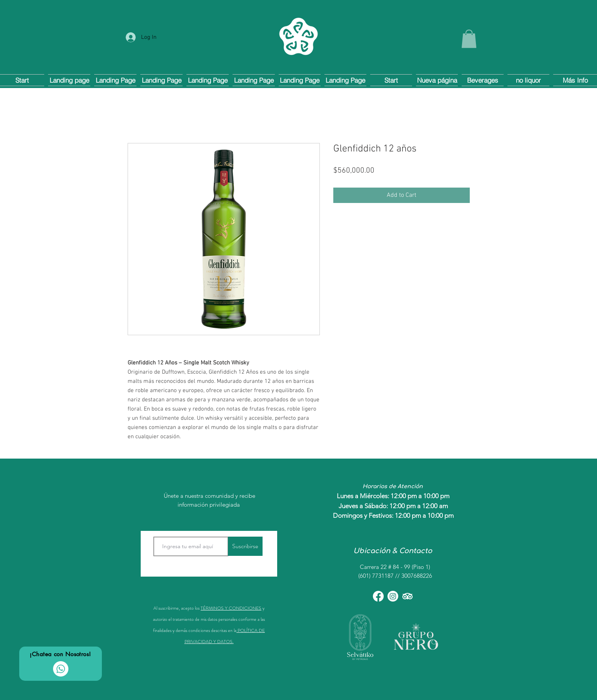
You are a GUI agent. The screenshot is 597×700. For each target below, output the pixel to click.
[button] (469, 39)
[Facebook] (378, 596)
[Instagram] (393, 596)
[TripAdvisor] (407, 596)
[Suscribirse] (245, 546)
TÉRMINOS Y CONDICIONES (231, 608)
